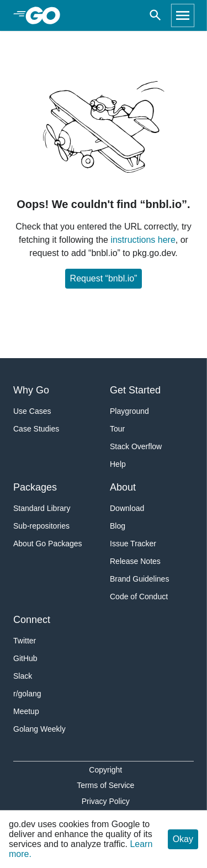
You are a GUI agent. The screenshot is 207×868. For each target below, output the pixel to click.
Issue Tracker (133, 544)
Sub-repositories (41, 526)
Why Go (31, 390)
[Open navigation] (183, 15)
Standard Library (42, 508)
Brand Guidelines (139, 579)
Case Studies (36, 429)
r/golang (27, 694)
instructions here (143, 240)
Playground (129, 411)
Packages (35, 487)
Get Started (135, 390)
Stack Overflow (136, 446)
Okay (183, 839)
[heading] (47, 15)
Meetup (26, 711)
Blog (118, 526)
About (123, 487)
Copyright (105, 770)
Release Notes (135, 561)
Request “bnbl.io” (104, 278)
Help (118, 464)
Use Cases (32, 411)
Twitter (25, 641)
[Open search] (155, 15)
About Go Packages (48, 544)
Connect (32, 620)
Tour (117, 429)
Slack (23, 676)
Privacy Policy (106, 801)
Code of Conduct (139, 597)
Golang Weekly (39, 729)
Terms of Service (105, 785)
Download (127, 508)
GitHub (25, 658)
